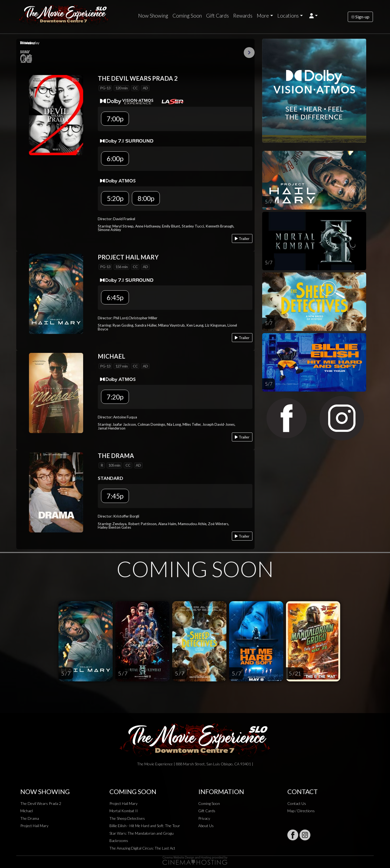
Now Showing (153, 16)
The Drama (30, 818)
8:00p (146, 198)
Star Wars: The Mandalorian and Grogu (142, 833)
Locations (288, 16)
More (263, 16)
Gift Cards (217, 16)
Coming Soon (187, 16)
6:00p (115, 158)
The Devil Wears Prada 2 (41, 803)
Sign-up (360, 17)
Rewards (243, 16)
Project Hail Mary (34, 826)
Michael (27, 811)
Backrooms (119, 841)
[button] (313, 16)
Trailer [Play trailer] (242, 238)
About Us (206, 826)
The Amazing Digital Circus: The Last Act (142, 848)
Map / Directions (301, 811)
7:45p (115, 496)
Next (249, 53)
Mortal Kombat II (124, 811)
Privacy (204, 818)
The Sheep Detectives (127, 818)
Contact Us (297, 803)
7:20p (115, 397)
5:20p (115, 198)
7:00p (115, 119)
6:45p (115, 297)
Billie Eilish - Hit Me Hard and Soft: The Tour (145, 826)
